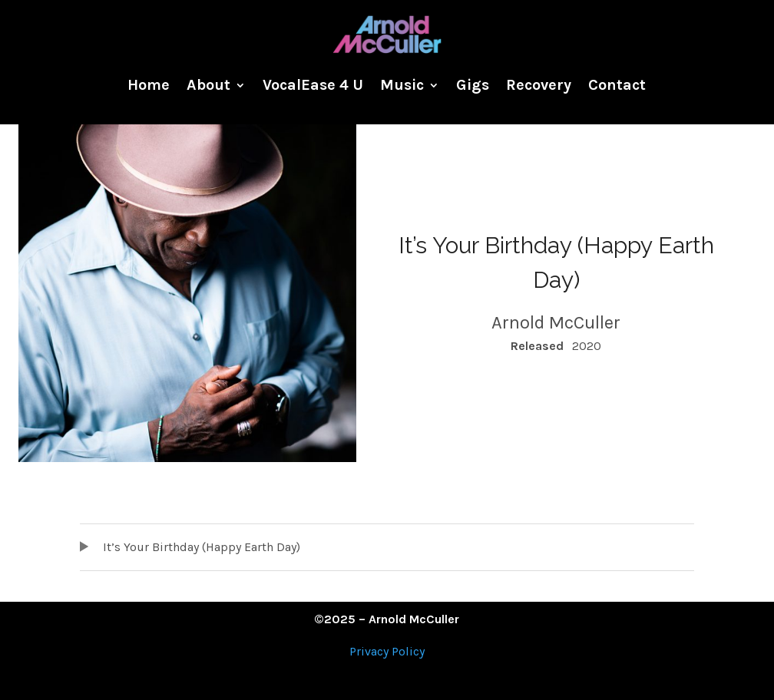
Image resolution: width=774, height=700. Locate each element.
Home (149, 85)
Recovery (539, 85)
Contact (617, 85)
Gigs (473, 85)
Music (402, 85)
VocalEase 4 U (313, 85)
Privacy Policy (387, 651)
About (208, 85)
